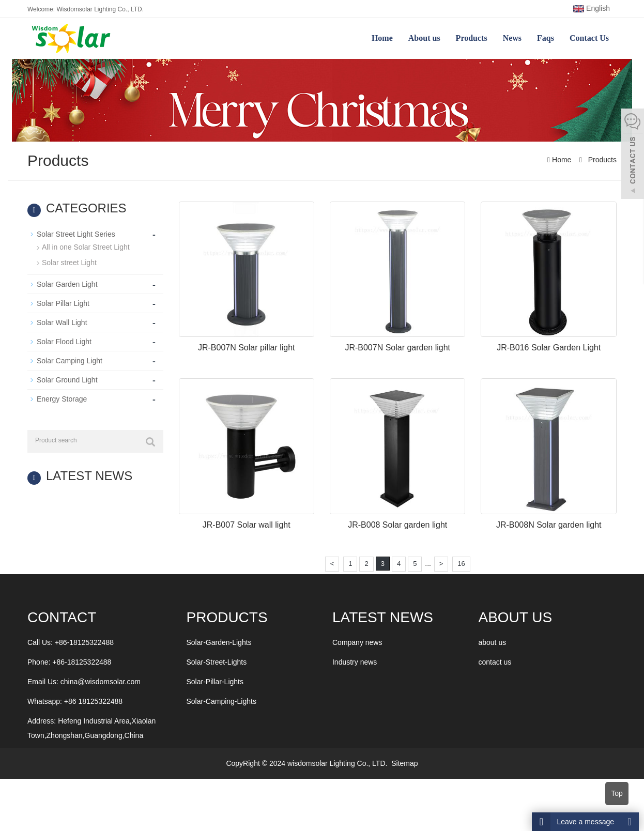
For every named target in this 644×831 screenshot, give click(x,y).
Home (382, 38)
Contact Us (589, 38)
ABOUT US (515, 617)
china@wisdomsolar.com (101, 682)
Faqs (546, 38)
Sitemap (404, 763)
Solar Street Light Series (76, 234)
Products (472, 38)
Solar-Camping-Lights (221, 701)
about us (492, 642)
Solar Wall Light (62, 322)
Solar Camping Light (70, 361)
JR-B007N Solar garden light (397, 348)
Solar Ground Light (67, 380)
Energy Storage (62, 399)
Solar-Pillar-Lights (215, 682)
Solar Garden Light (67, 284)
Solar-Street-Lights (217, 662)
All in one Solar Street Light (86, 247)
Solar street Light (69, 263)
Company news (357, 642)
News (512, 38)
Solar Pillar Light (63, 303)
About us (424, 38)
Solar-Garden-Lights (219, 642)
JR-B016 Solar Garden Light (549, 348)
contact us (495, 662)
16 (461, 564)
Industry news (355, 662)
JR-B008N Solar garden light (549, 525)
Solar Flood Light (64, 342)
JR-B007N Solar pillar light (247, 348)
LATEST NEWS (383, 617)
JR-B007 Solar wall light (247, 525)
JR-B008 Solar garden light (397, 525)
